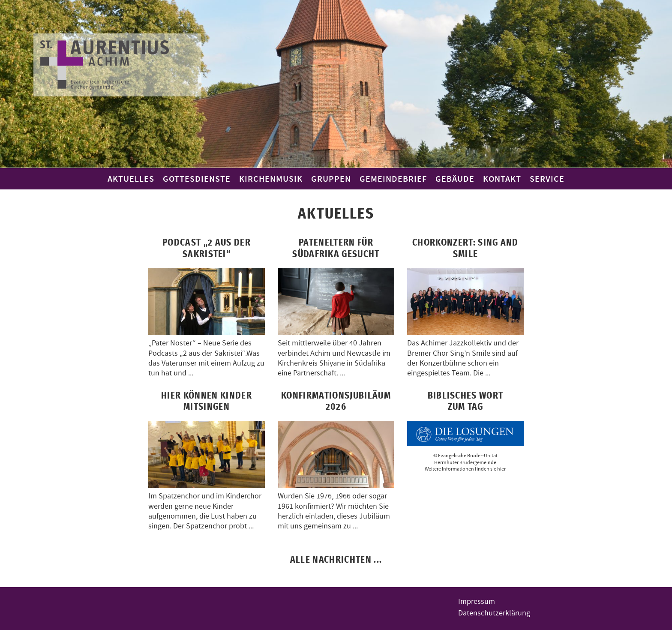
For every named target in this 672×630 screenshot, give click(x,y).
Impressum (477, 601)
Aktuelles (131, 179)
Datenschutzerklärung (494, 613)
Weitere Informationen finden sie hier (465, 469)
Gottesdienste (197, 179)
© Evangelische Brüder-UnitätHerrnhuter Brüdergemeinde (465, 459)
